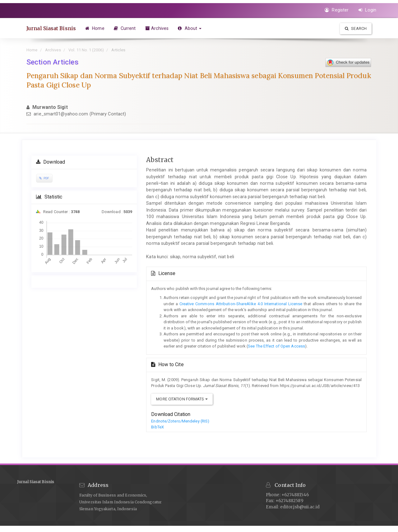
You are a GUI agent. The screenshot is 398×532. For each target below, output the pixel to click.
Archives (157, 28)
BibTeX (157, 427)
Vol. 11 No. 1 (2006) (86, 50)
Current (125, 28)
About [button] (190, 28)
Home (95, 28)
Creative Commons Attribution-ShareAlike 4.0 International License (240, 304)
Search (356, 28)
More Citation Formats (182, 399)
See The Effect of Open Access (276, 346)
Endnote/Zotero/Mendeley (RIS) (180, 421)
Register (337, 10)
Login (367, 10)
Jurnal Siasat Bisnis (51, 28)
